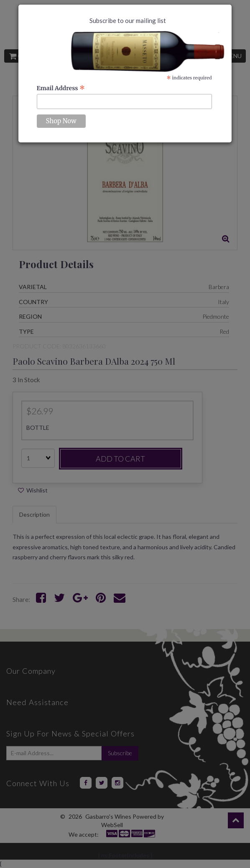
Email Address (61, 88)
